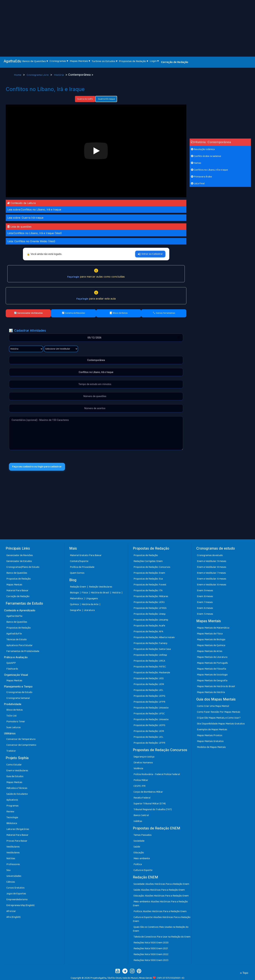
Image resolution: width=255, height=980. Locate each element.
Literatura (89, 610)
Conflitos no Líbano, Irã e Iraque (209, 170)
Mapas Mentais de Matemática (213, 628)
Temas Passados (143, 835)
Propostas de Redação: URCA (149, 661)
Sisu (8, 870)
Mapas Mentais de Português (212, 663)
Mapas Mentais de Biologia (211, 640)
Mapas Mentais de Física (210, 634)
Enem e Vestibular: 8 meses (212, 567)
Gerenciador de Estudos (19, 561)
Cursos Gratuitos (15, 888)
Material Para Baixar (17, 591)
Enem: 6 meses (205, 608)
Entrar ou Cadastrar (150, 254)
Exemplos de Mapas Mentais (212, 730)
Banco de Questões (17, 573)
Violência (138, 768)
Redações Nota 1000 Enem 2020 (151, 943)
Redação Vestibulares (101, 587)
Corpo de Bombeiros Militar (148, 792)
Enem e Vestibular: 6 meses (212, 579)
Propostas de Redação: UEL (148, 690)
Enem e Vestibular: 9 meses (212, 561)
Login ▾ (154, 61)
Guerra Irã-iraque (106, 99)
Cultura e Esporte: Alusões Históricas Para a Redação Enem (162, 919)
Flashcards (12, 669)
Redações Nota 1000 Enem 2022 (151, 954)
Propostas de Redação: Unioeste (151, 708)
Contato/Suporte (79, 561)
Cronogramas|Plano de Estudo (23, 567)
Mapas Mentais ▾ (80, 61)
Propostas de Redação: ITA (148, 591)
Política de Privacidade (82, 567)
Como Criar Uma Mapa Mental (213, 706)
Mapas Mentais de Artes (210, 651)
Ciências (11, 882)
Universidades (14, 876)
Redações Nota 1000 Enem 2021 (151, 949)
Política (138, 864)
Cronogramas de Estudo (19, 692)
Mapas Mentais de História (211, 692)
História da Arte (90, 604)
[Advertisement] (127, 24)
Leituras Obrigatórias (18, 829)
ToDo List (12, 716)
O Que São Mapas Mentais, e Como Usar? (219, 718)
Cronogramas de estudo (210, 555)
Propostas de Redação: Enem (149, 573)
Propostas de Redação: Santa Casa (152, 649)
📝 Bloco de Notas (119, 313)
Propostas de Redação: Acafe (149, 626)
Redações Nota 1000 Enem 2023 (151, 960)
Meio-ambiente (142, 858)
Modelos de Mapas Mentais (211, 747)
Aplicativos (12, 800)
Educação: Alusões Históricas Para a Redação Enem (161, 896)
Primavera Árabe (201, 177)
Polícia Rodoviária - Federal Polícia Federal (157, 774)
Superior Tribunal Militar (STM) (150, 804)
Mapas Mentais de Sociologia (212, 675)
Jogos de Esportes (16, 894)
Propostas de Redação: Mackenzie (152, 673)
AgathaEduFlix (14, 634)
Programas (12, 806)
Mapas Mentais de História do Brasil (216, 686)
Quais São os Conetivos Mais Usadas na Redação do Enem (161, 929)
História (59, 75)
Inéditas (138, 821)
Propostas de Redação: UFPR (149, 702)
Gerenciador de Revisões (20, 555)
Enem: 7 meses (205, 602)
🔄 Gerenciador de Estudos (28, 313)
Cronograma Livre (38, 75)
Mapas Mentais (14, 585)
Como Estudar (14, 765)
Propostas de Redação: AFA (148, 632)
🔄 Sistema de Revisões (73, 313)
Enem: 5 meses (205, 614)
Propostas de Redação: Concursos (152, 567)
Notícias (11, 858)
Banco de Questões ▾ (35, 61)
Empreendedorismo (17, 900)
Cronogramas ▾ (59, 61)
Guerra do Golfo (85, 99)
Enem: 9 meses (205, 591)
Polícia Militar (141, 780)
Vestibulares (13, 847)
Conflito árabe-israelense (206, 156)
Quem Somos (77, 573)
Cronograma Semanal (18, 698)
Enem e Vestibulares (17, 771)
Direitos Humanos (143, 763)
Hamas (196, 163)
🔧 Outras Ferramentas (164, 313)
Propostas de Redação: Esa (148, 579)
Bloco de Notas (15, 710)
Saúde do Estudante (17, 794)
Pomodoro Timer (16, 722)
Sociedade (139, 841)
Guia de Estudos (15, 776)
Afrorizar (11, 911)
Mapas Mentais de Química (211, 645)
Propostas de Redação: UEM (149, 684)
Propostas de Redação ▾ (134, 61)
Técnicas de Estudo (17, 640)
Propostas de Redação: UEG (149, 678)
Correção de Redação (175, 62)
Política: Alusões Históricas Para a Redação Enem (160, 911)
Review (10, 812)
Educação (139, 853)
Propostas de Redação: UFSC (149, 714)
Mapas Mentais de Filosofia (211, 669)
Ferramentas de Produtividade (23, 651)
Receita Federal (142, 798)
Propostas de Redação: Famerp (150, 643)
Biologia (75, 593)
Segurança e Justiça (144, 757)
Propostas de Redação (19, 579)
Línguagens (92, 598)
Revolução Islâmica (203, 149)
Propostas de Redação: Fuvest (150, 585)
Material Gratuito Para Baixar (86, 555)
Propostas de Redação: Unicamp (151, 620)
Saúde (137, 847)
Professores (13, 864)
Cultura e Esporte (143, 870)
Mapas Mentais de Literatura (212, 657)
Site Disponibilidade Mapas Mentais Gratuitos (221, 724)
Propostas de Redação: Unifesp (150, 655)
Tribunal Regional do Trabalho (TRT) (153, 809)
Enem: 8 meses (205, 596)
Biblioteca (12, 823)
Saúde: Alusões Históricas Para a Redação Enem (159, 890)
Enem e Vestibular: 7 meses (211, 573)
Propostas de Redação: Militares (151, 596)
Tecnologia (12, 817)
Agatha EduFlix (14, 616)
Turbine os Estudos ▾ (105, 61)
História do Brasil (100, 593)
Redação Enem (78, 587)
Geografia (75, 610)
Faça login (73, 277)
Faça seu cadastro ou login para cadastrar (37, 467)
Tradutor (11, 751)
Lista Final (198, 184)
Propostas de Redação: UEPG (149, 696)
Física (85, 593)
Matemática (77, 598)
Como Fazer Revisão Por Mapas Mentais (219, 712)
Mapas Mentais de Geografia (212, 681)
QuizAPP (11, 663)
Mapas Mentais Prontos (210, 735)
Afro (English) (13, 917)
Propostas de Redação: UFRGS (150, 608)
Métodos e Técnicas (17, 788)
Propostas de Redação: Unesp (150, 614)
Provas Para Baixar (17, 841)
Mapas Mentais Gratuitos (210, 741)
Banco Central (141, 815)
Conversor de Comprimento (21, 745)
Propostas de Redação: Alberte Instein (154, 637)
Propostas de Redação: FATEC (150, 667)
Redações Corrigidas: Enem (148, 561)
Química (75, 604)
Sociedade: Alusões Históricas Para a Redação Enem (161, 884)
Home (18, 75)
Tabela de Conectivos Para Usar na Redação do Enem (162, 937)
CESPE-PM (139, 786)
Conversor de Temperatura (21, 739)
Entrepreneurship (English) (20, 905)
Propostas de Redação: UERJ (149, 602)
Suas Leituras (13, 727)
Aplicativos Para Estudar (20, 645)
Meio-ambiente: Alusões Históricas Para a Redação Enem (160, 904)
